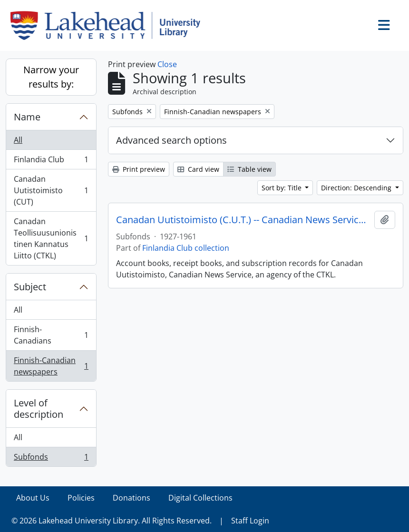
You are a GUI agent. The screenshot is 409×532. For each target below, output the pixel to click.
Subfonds (51, 459)
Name (27, 117)
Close (167, 64)
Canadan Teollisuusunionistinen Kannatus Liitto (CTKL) (51, 238)
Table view (249, 169)
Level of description (39, 409)
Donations (131, 498)
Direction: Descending (357, 188)
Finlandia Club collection (186, 248)
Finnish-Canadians (51, 335)
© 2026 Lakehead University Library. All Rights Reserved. (112, 521)
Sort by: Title (282, 188)
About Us (33, 498)
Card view (198, 169)
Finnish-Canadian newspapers (51, 366)
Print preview (139, 169)
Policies (81, 498)
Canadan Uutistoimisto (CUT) (51, 190)
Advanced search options (171, 140)
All (18, 140)
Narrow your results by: (51, 77)
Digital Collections (200, 498)
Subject (30, 287)
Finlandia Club (51, 162)
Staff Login (250, 521)
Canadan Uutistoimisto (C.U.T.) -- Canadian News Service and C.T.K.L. (243, 220)
